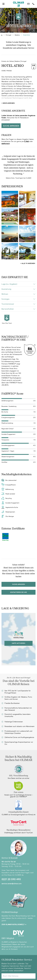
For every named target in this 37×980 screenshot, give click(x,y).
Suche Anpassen (19, 584)
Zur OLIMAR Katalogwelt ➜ (14, 925)
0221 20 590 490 (11, 879)
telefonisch (6, 144)
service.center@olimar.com (12, 884)
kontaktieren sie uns (18, 592)
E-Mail (27, 141)
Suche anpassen (11, 126)
